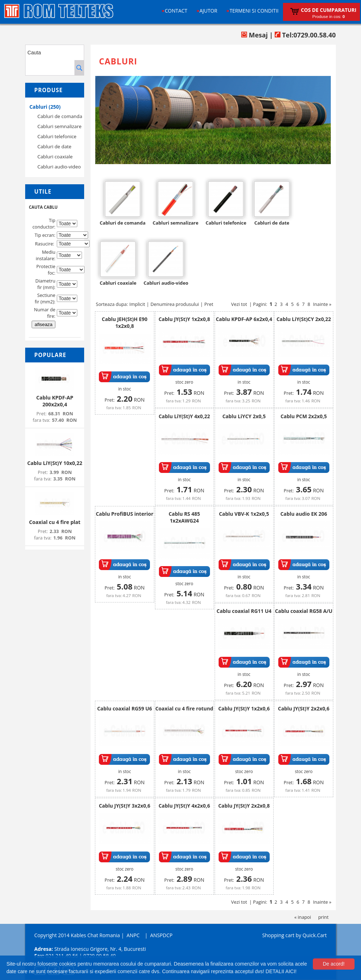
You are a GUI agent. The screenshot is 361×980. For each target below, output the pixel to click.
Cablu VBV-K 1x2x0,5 (244, 514)
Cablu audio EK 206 (304, 514)
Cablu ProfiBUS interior (124, 514)
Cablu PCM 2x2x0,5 (304, 416)
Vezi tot (239, 304)
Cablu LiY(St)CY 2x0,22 (304, 319)
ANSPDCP (161, 935)
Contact (176, 11)
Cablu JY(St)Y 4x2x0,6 (184, 806)
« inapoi (303, 917)
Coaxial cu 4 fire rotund (184, 708)
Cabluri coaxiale (55, 157)
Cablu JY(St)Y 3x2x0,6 (125, 806)
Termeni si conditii (254, 11)
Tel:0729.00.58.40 (305, 35)
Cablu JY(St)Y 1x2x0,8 (184, 319)
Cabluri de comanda (60, 116)
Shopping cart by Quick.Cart (294, 935)
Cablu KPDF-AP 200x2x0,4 (55, 401)
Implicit (137, 304)
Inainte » (322, 304)
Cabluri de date (54, 146)
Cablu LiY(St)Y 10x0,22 (55, 463)
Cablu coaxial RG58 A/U (304, 611)
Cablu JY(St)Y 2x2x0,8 (244, 806)
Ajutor (209, 11)
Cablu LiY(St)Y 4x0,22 (184, 416)
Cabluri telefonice (57, 136)
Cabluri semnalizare (60, 126)
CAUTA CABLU (43, 207)
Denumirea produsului (175, 304)
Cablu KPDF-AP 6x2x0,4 (244, 319)
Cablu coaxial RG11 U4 (244, 611)
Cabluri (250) (45, 107)
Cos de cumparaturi (329, 10)
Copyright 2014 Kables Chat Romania (77, 935)
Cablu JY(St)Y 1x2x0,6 (244, 708)
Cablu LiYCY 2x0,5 (244, 416)
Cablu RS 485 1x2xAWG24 (184, 517)
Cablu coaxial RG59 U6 (124, 708)
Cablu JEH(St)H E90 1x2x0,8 (125, 322)
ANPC (133, 935)
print (323, 917)
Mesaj (254, 35)
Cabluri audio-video (59, 167)
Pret (209, 304)
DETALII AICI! (281, 971)
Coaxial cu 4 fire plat (55, 522)
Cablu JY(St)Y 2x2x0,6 (304, 708)
